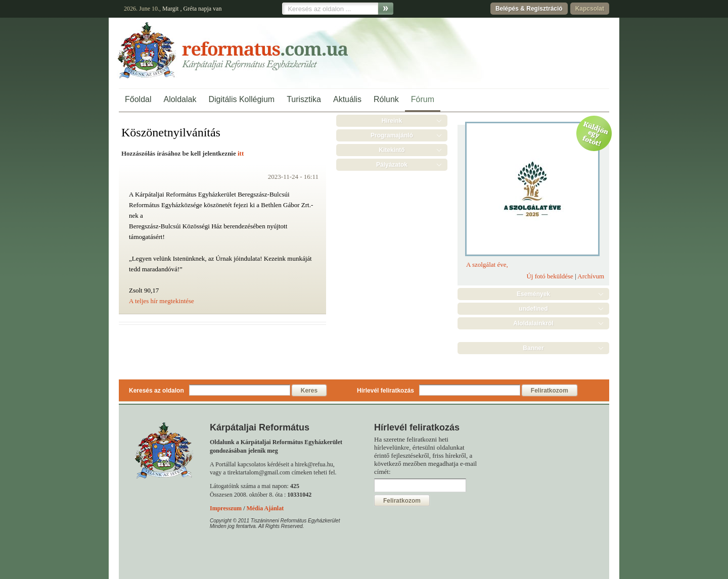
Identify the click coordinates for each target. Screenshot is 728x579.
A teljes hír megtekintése (162, 301)
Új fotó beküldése (550, 276)
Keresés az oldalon (156, 391)
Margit (170, 9)
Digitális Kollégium (241, 99)
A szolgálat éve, (487, 264)
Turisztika (304, 99)
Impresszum (226, 508)
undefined (533, 309)
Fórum (423, 99)
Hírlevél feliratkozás (385, 391)
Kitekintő (392, 150)
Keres (309, 391)
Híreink (392, 121)
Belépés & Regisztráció (529, 9)
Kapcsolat (590, 9)
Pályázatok (392, 165)
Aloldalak (180, 99)
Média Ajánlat (265, 508)
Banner (533, 348)
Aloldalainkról (533, 323)
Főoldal (138, 99)
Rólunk (386, 99)
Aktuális (347, 99)
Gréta (190, 9)
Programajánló (392, 135)
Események (533, 294)
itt (241, 153)
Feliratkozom (550, 391)
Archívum (591, 276)
